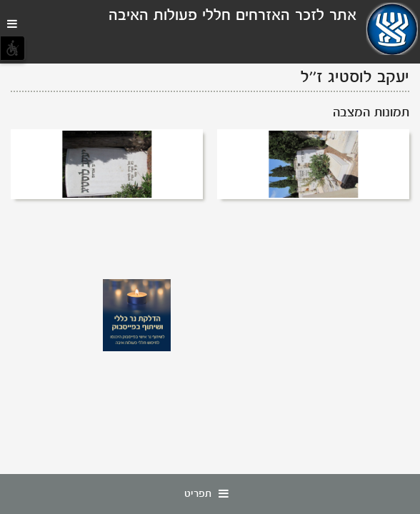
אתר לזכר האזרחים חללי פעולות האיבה (232, 16)
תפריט (210, 494)
